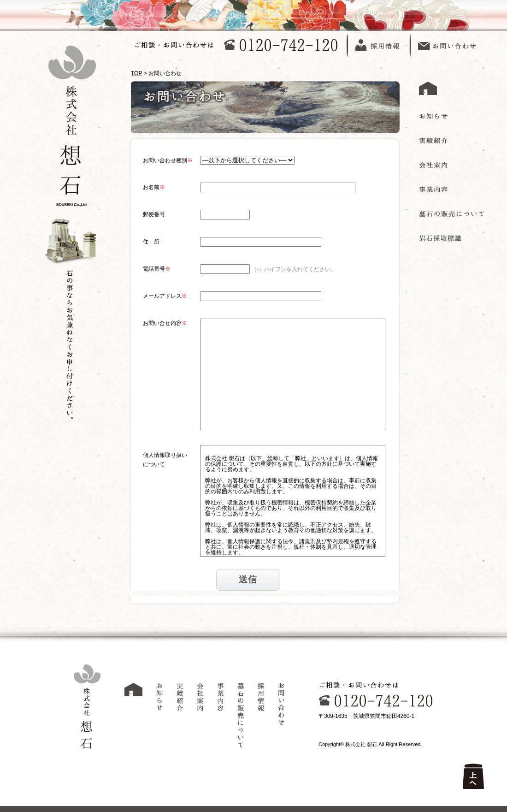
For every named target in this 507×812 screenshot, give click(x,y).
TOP (136, 73)
